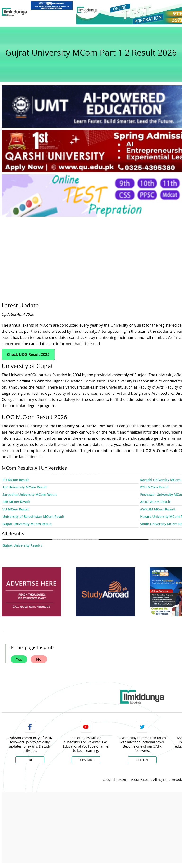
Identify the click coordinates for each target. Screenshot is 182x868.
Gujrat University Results (22, 545)
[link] (52, 5)
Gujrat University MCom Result (27, 524)
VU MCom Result (16, 509)
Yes (19, 659)
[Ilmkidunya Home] (14, 12)
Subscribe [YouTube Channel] (86, 760)
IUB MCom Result (16, 502)
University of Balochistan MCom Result (33, 516)
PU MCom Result (16, 480)
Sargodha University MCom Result (30, 494)
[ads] (31, 592)
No (39, 659)
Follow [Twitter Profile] (142, 760)
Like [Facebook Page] (30, 760)
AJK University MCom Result (25, 487)
